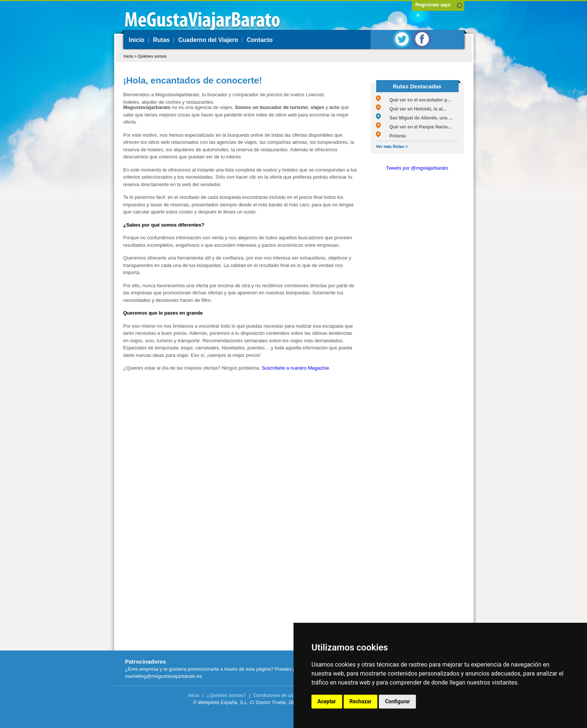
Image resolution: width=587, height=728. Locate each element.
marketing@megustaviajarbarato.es (163, 676)
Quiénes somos (152, 56)
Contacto (260, 40)
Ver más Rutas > (392, 146)
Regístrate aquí (433, 5)
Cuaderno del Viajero (208, 40)
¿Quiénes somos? (226, 695)
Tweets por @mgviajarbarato (417, 168)
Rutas (161, 40)
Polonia (391, 136)
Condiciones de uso (275, 695)
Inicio (137, 40)
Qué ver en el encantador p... (413, 100)
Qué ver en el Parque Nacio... (414, 127)
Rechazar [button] (361, 701)
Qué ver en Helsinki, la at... (411, 109)
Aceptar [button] (327, 701)
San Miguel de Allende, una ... (414, 118)
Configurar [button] (397, 701)
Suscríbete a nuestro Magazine (295, 368)
